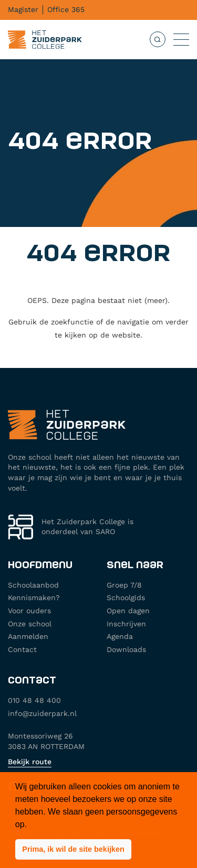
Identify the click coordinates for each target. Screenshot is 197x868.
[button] (73, 850)
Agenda (120, 636)
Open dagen (128, 611)
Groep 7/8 (124, 585)
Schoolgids (126, 598)
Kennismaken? (34, 598)
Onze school (30, 624)
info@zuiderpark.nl (42, 713)
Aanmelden (28, 636)
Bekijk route (30, 762)
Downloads (126, 649)
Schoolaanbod (33, 585)
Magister (23, 9)
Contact (22, 649)
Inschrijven (126, 624)
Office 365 (66, 9)
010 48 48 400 (34, 700)
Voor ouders (29, 611)
